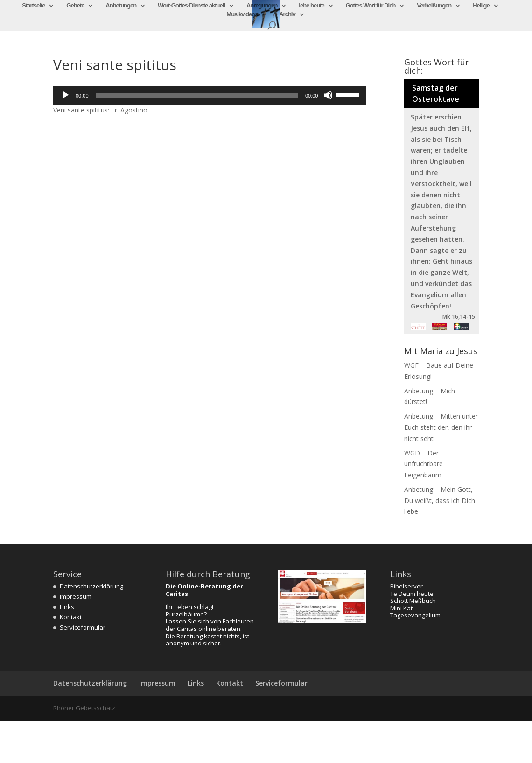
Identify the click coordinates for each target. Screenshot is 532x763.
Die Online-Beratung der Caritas (204, 590)
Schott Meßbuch (413, 601)
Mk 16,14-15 (459, 317)
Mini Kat (401, 608)
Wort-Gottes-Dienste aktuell (191, 6)
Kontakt (71, 617)
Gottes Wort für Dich (371, 6)
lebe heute (311, 6)
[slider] (197, 95)
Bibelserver (406, 586)
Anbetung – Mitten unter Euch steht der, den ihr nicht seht (441, 427)
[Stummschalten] (328, 95)
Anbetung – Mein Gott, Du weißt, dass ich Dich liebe (440, 500)
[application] (210, 95)
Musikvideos (242, 14)
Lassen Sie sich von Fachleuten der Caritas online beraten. (210, 625)
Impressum (76, 596)
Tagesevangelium (415, 615)
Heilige (481, 6)
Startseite (33, 6)
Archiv (287, 14)
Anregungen (262, 6)
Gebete (75, 6)
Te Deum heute (412, 594)
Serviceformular (83, 627)
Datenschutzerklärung (91, 586)
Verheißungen (434, 6)
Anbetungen (121, 6)
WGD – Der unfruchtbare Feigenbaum (423, 464)
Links (67, 607)
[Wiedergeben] (65, 95)
